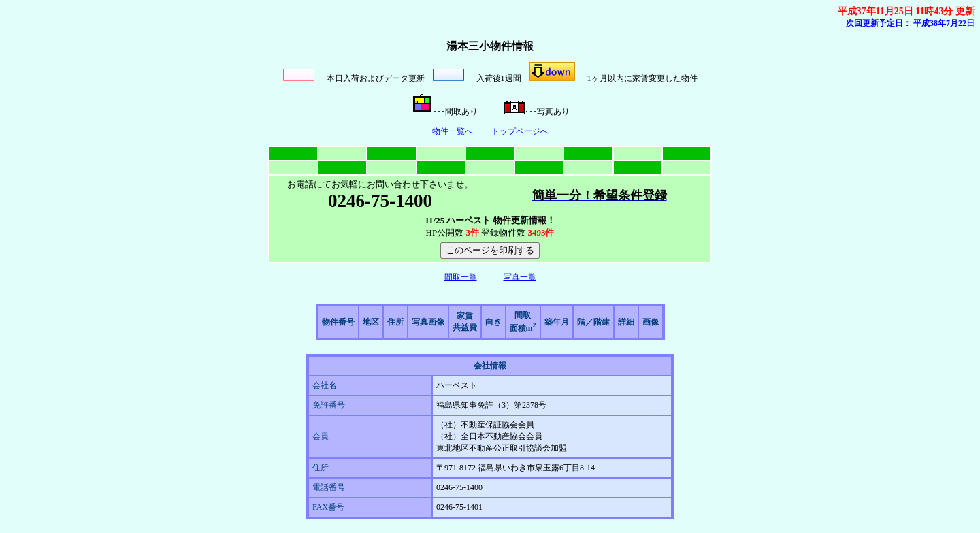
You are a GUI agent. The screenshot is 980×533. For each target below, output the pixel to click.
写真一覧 (520, 277)
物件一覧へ (453, 131)
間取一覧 (461, 277)
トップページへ (520, 131)
